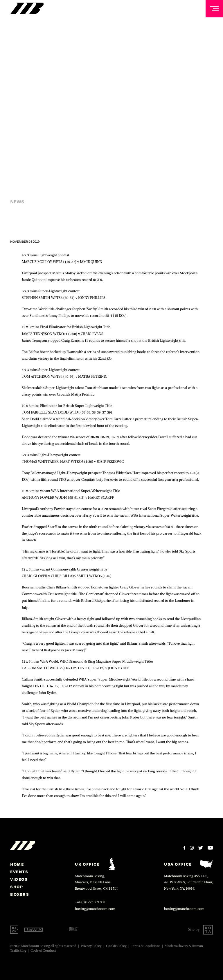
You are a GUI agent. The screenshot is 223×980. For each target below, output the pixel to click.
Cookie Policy (116, 946)
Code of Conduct (43, 951)
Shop (17, 887)
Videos (19, 879)
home (17, 864)
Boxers (20, 894)
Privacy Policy (91, 946)
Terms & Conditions (146, 946)
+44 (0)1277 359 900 (90, 902)
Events (19, 872)
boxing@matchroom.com (95, 909)
